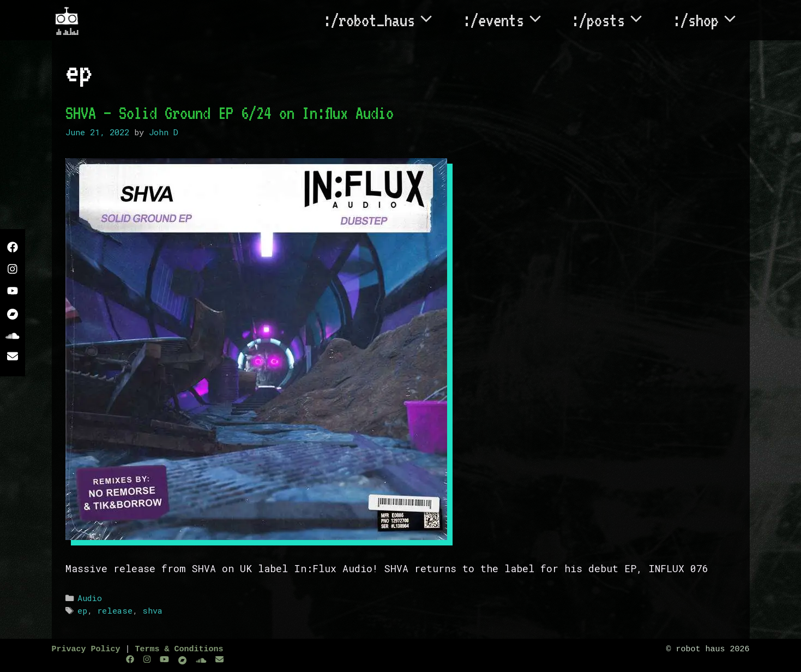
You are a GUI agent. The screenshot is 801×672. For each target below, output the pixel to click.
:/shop (711, 20)
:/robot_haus (385, 20)
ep (82, 610)
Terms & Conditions (179, 649)
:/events (509, 20)
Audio (90, 598)
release (115, 610)
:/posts (614, 20)
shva (152, 610)
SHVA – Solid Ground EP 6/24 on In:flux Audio (230, 113)
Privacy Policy (86, 649)
